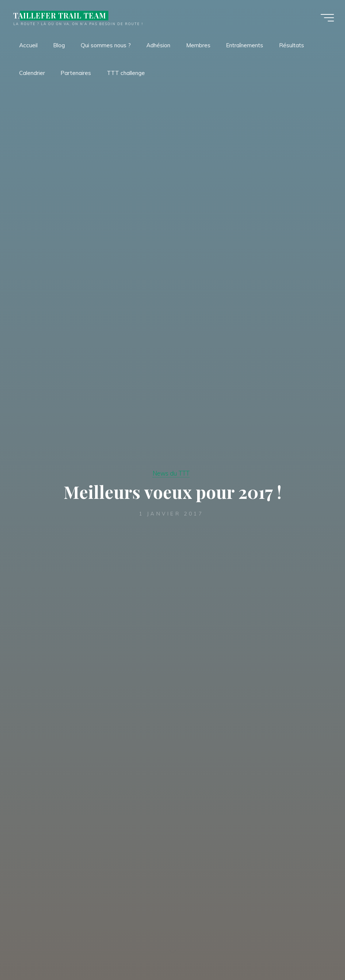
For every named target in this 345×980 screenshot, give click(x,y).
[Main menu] (327, 18)
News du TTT (171, 473)
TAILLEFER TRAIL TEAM (60, 16)
